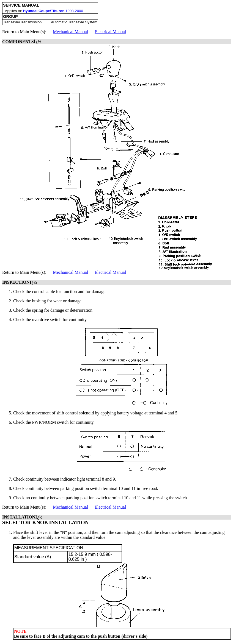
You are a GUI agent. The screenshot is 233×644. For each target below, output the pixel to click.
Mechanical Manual (70, 32)
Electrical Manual (110, 32)
